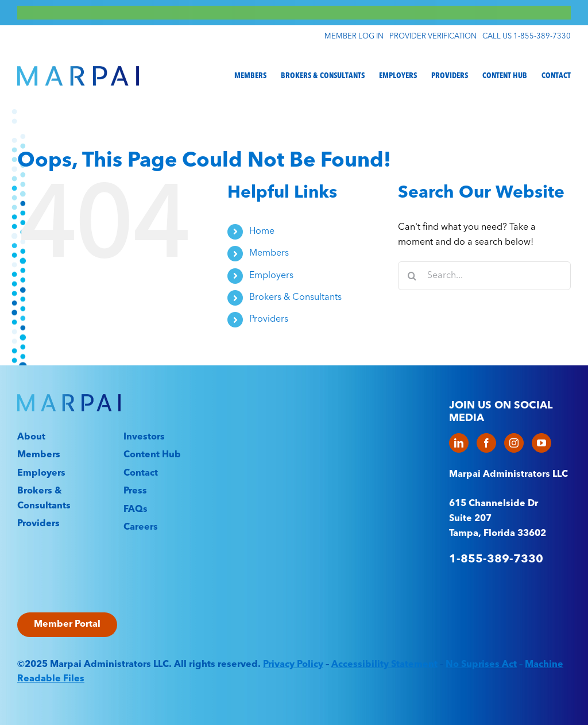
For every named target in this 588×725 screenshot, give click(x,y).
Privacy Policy (293, 665)
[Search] (412, 276)
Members (269, 253)
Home (262, 232)
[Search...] (484, 276)
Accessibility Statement (384, 665)
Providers (269, 319)
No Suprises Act (481, 665)
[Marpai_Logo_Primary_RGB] (78, 71)
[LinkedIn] (459, 443)
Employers (271, 276)
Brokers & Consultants (295, 298)
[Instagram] (514, 443)
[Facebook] (486, 443)
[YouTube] (541, 443)
